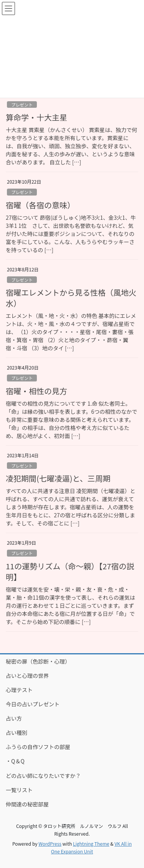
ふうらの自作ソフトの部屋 (38, 747)
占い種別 (17, 733)
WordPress (50, 844)
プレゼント (22, 105)
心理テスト (19, 690)
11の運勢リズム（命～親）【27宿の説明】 (70, 571)
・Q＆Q (15, 761)
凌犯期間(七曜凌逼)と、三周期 (58, 478)
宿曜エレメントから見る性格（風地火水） (71, 298)
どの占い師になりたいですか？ (43, 776)
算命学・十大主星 (36, 117)
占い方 (14, 718)
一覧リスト (19, 790)
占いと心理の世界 (27, 676)
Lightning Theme (91, 844)
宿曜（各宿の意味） (40, 205)
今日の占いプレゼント (33, 704)
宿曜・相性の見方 (36, 391)
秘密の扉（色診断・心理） (38, 661)
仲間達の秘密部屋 (27, 804)
